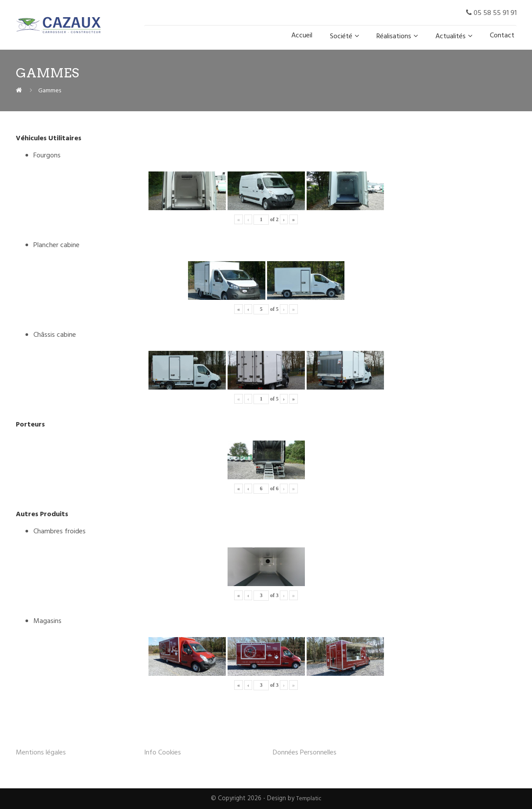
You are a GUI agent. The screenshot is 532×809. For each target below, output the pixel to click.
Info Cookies (163, 753)
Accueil (302, 36)
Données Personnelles (305, 753)
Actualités (451, 36)
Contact (502, 36)
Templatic (309, 799)
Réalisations (394, 36)
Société (341, 36)
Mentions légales (41, 753)
